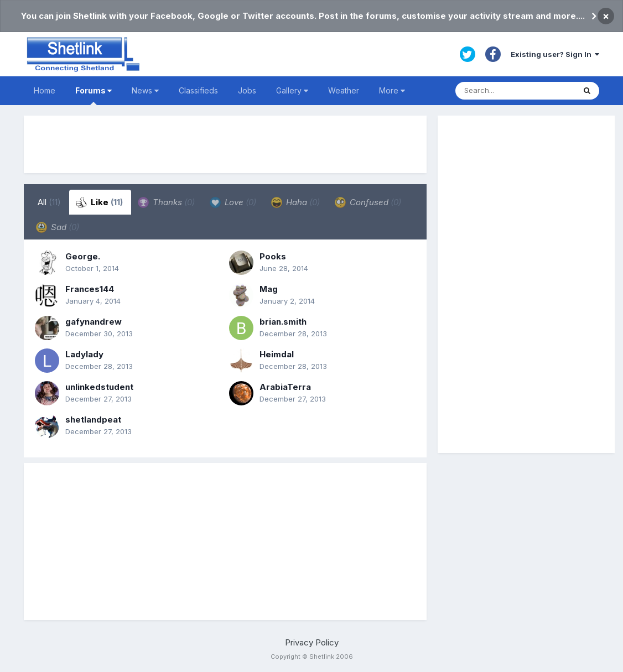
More (392, 90)
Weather (344, 90)
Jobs (247, 90)
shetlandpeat (93, 420)
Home (45, 90)
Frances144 (90, 289)
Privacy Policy (312, 642)
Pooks (273, 256)
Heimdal (277, 354)
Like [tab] (99, 202)
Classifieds (198, 90)
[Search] (515, 91)
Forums (94, 95)
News (145, 90)
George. (83, 256)
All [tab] (49, 202)
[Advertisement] (225, 144)
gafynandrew (94, 322)
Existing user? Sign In (555, 54)
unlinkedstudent (99, 387)
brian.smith (283, 322)
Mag (269, 289)
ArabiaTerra (285, 387)
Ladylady (84, 354)
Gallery (292, 90)
